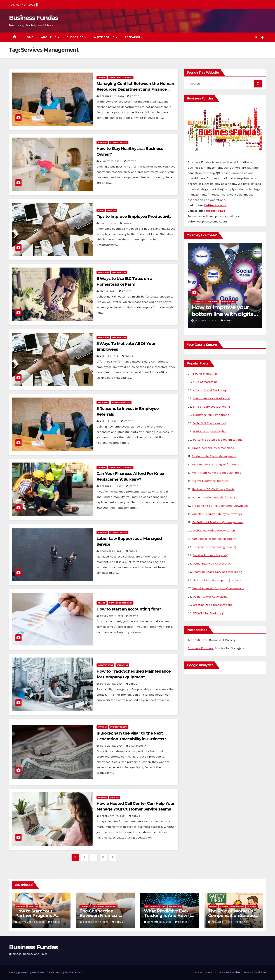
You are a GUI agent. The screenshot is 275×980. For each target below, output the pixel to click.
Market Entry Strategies (210, 431)
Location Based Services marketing (217, 572)
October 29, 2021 (112, 684)
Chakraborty (136, 746)
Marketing (103, 402)
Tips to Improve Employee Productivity (134, 216)
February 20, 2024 (112, 96)
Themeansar (76, 972)
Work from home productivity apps (217, 473)
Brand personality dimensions (213, 448)
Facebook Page (215, 211)
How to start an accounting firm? (129, 609)
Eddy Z (133, 96)
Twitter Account (215, 205)
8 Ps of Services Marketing (211, 407)
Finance (102, 77)
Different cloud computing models (217, 580)
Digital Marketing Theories (210, 481)
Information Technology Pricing (214, 547)
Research (133, 37)
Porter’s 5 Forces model (209, 423)
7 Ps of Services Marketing (211, 398)
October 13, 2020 (207, 321)
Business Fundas (33, 18)
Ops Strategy (119, 272)
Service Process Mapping (210, 555)
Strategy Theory (119, 142)
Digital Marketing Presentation (214, 530)
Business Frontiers (201, 648)
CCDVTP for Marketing (208, 613)
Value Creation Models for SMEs (215, 497)
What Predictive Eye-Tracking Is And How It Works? (168, 915)
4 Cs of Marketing (205, 382)
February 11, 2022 (112, 486)
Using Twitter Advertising (210, 597)
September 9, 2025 (160, 922)
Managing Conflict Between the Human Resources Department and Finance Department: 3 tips (135, 89)
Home (29, 37)
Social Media (228, 301)
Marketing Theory (121, 402)
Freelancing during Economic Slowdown (220, 506)
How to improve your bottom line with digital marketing (223, 314)
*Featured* (198, 301)
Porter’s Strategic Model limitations (218, 440)
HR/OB (101, 210)
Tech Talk (194, 640)
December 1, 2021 (112, 551)
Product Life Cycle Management (214, 456)
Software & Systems (155, 906)
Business (102, 797)
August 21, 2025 (222, 922)
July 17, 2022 (109, 223)
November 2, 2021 (112, 616)
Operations (103, 272)
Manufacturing (105, 665)
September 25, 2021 (113, 816)
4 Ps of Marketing (205, 374)
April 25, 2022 (110, 356)
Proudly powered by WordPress (27, 972)
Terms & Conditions (255, 972)
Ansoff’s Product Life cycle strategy (217, 514)
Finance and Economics (121, 77)
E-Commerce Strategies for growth (217, 464)
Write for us (104, 37)
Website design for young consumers (218, 588)
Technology (175, 906)
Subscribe (75, 37)
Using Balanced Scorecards (212, 564)
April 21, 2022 (110, 421)
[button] (256, 37)
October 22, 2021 (112, 746)
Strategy (102, 142)
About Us (49, 37)
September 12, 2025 (96, 922)
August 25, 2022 (111, 161)
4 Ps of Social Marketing (210, 390)
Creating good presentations (213, 605)
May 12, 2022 (108, 291)
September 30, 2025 (32, 922)
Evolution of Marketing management (218, 522)
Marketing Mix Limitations (211, 415)
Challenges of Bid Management (214, 539)
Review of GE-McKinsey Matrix (213, 489)
